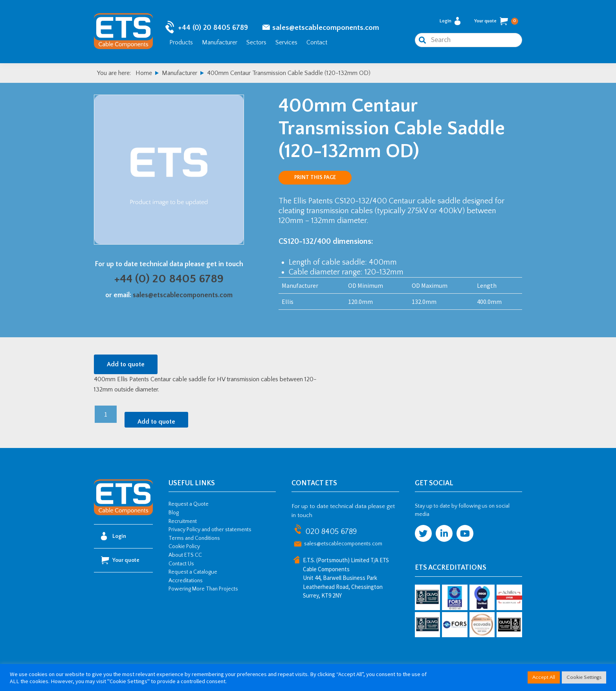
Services (286, 42)
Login (450, 21)
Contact (317, 42)
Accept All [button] (544, 677)
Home (144, 73)
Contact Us (181, 564)
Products (181, 42)
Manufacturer (220, 42)
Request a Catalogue (193, 572)
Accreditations (186, 581)
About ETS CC (185, 555)
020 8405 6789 (331, 532)
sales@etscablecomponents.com (326, 28)
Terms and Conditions (194, 538)
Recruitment (183, 521)
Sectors (256, 42)
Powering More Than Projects (203, 589)
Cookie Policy (184, 547)
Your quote (496, 21)
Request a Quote (189, 504)
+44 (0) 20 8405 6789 (213, 28)
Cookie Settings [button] (584, 677)
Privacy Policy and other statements (210, 530)
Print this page (315, 177)
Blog (174, 513)
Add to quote (126, 364)
